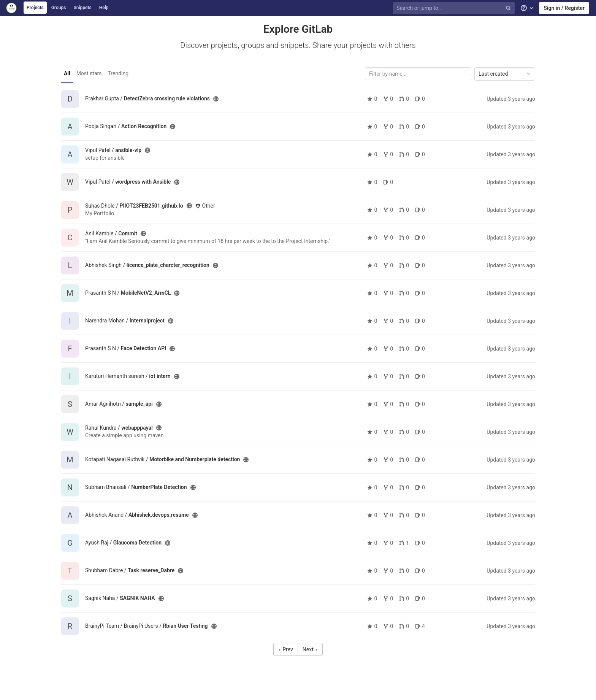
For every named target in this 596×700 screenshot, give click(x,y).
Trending (118, 73)
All (67, 73)
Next (310, 649)
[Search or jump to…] (455, 8)
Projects (35, 8)
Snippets (82, 8)
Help (104, 8)
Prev (286, 649)
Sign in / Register (564, 8)
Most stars (89, 73)
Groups (59, 8)
